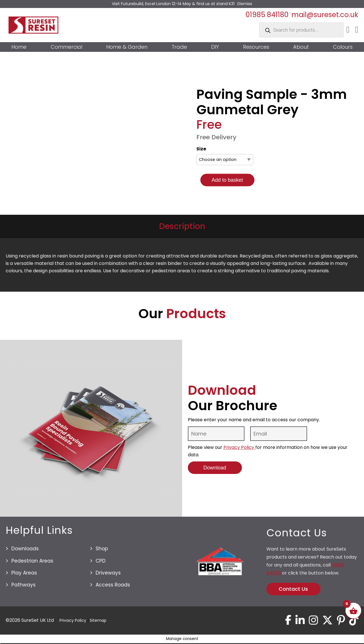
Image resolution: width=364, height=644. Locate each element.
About (301, 47)
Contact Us (293, 589)
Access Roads (113, 585)
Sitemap (98, 621)
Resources (256, 47)
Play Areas (24, 573)
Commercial (66, 47)
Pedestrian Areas (32, 561)
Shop (102, 549)
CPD (101, 561)
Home (19, 47)
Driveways (108, 573)
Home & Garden (127, 47)
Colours (343, 47)
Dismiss (245, 4)
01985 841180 (267, 15)
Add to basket (227, 180)
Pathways (23, 585)
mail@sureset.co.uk (325, 15)
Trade (179, 47)
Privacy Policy (239, 447)
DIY (215, 47)
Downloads (25, 549)
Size (201, 149)
